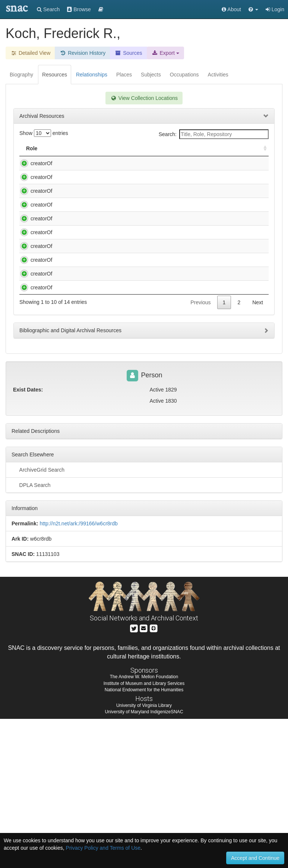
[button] (253, 9)
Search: (214, 134)
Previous (200, 452)
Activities (218, 75)
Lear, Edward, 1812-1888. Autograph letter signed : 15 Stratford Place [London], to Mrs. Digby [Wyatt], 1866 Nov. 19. (111, 322)
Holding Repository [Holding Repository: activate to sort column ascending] (208, 148)
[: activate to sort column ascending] (262, 149)
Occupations (184, 75)
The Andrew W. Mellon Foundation (144, 826)
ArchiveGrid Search (38, 619)
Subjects (151, 75)
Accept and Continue (255, 858)
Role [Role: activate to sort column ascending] (32, 148)
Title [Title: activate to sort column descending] (61, 148)
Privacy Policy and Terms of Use (103, 848)
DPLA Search (31, 634)
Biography (21, 75)
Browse (79, 9)
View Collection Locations (144, 98)
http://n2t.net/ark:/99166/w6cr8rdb (78, 673)
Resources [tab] (55, 75)
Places (124, 75)
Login (275, 9)
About (231, 9)
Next (258, 452)
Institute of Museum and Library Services (144, 833)
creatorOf (34, 163)
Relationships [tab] (92, 75)
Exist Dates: (28, 539)
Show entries (44, 133)
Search (48, 9)
